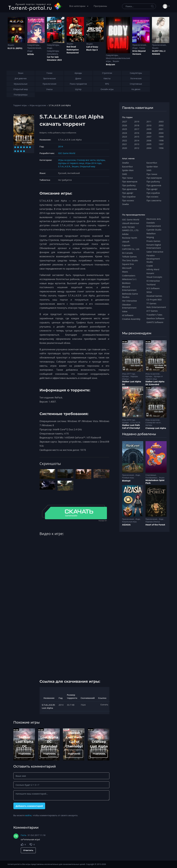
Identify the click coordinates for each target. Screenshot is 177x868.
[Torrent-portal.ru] (35, 6)
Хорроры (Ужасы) (153, 522)
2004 (149, 148)
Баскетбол (127, 167)
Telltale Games (130, 257)
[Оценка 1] (15, 147)
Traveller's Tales (154, 315)
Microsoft (127, 268)
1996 (161, 148)
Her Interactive (130, 301)
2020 (125, 148)
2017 (137, 129)
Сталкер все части (86, 160)
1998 (161, 140)
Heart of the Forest (155, 525)
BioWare (126, 283)
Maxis (125, 272)
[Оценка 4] (24, 147)
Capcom (126, 245)
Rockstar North (130, 238)
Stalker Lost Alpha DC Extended (155, 383)
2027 (125, 121)
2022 (125, 140)
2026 (125, 125)
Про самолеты (154, 200)
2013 (137, 144)
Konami (150, 273)
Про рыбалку (129, 185)
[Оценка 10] (24, 151)
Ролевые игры (128, 478)
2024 (125, 133)
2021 (125, 144)
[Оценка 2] (18, 147)
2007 (149, 137)
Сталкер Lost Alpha (156, 428)
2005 (149, 144)
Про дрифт (128, 193)
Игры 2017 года (129, 374)
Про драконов (130, 189)
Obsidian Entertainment (129, 306)
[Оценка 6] (30, 147)
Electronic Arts (154, 219)
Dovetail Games (154, 296)
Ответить (28, 850)
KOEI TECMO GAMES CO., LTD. (131, 229)
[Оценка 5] (27, 147)
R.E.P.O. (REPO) (15, 48)
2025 (125, 129)
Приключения (34, 48)
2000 (161, 133)
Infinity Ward (153, 269)
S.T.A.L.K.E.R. (64, 166)
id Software (128, 315)
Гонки (142, 48)
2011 (149, 121)
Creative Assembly (131, 319)
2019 (137, 121)
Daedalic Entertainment (154, 224)
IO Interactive (153, 281)
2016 (137, 133)
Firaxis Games (153, 241)
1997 (161, 144)
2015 (137, 137)
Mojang (150, 237)
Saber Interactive (155, 252)
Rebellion (151, 233)
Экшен (11, 45)
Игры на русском (38, 105)
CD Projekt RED (154, 300)
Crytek (150, 266)
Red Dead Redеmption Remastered (73, 50)
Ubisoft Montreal (131, 223)
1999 (161, 137)
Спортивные (151, 475)
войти (28, 815)
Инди (30, 51)
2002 (161, 125)
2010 (149, 125)
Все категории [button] (78, 6)
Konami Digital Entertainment (154, 246)
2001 (161, 129)
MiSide (31, 54)
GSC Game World (67, 153)
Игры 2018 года (129, 420)
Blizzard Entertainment (129, 288)
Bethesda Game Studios (130, 295)
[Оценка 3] (21, 147)
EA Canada (127, 253)
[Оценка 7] (15, 151)
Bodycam (111, 64)
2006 (149, 140)
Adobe (125, 234)
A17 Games (152, 311)
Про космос (128, 200)
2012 (137, 148)
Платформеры (152, 478)
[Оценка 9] (21, 151)
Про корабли (129, 197)
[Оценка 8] (18, 151)
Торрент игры (20, 105)
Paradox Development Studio (153, 259)
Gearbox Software (155, 318)
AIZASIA (126, 525)
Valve (125, 311)
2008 (149, 133)
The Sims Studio (130, 260)
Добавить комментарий (29, 806)
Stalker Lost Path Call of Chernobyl (131, 427)
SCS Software (153, 288)
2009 (149, 129)
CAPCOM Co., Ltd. (131, 249)
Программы (100, 6)
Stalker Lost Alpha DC (25, 742)
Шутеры (101, 160)
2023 (125, 137)
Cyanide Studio (154, 230)
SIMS (125, 174)
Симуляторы (34, 45)
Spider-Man (128, 170)
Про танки (128, 178)
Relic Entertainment (156, 307)
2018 (137, 125)
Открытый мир (88, 166)
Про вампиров (130, 181)
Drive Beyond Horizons (139, 52)
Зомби (126, 163)
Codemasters (129, 275)
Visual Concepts (154, 277)
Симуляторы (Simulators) (53, 52)
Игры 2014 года (93, 163)
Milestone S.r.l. (129, 279)
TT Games (151, 303)
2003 (161, 121)
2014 (61, 146)
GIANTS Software (155, 322)
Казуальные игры (129, 522)
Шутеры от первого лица (71, 163)
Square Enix (128, 264)
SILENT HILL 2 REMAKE (159, 52)
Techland (151, 284)
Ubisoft (126, 242)
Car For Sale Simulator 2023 (54, 58)
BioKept (126, 481)
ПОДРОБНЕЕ (24, 754)
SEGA (149, 292)
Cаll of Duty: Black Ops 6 (92, 48)
